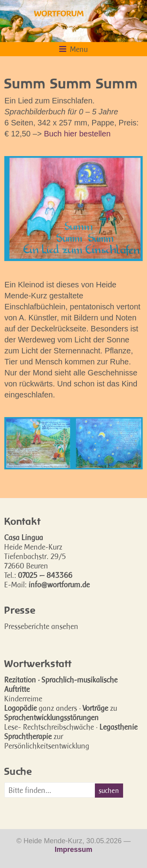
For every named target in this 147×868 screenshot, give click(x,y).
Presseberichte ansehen (41, 626)
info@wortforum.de (59, 585)
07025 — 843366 (45, 575)
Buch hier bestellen (77, 134)
